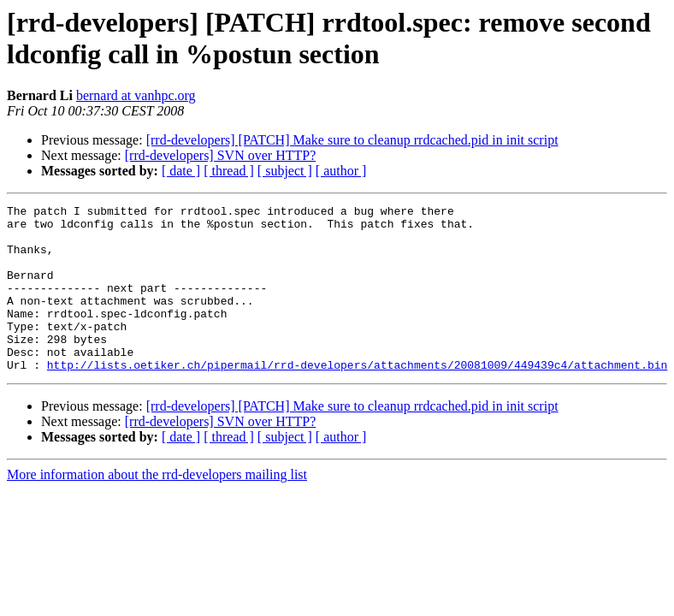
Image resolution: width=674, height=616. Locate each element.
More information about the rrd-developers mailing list (157, 508)
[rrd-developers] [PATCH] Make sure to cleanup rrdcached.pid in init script (352, 140)
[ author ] (341, 171)
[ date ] (181, 171)
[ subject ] (285, 171)
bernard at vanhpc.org (136, 95)
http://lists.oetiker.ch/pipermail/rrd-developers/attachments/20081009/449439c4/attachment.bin (357, 398)
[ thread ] (229, 171)
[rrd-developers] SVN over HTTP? (220, 155)
